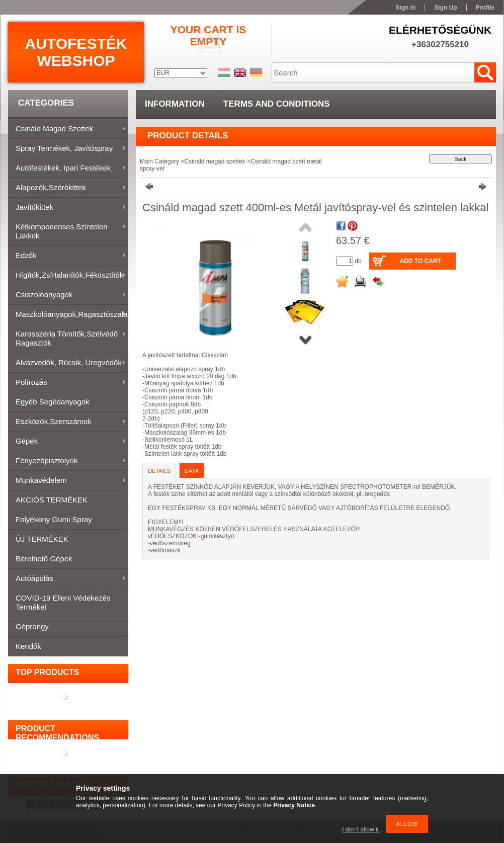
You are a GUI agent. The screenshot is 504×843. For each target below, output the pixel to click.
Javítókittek (67, 208)
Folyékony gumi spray (54, 519)
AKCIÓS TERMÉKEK (52, 500)
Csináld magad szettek (67, 129)
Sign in (405, 8)
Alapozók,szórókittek (67, 188)
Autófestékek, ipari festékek (67, 168)
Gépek (67, 442)
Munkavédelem (67, 481)
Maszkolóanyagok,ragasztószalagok (68, 315)
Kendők (28, 646)
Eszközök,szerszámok (67, 422)
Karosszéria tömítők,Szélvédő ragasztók (67, 338)
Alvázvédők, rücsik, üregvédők (67, 363)
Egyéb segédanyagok (53, 402)
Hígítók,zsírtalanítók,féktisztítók (67, 276)
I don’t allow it (360, 829)
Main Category (159, 161)
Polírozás (67, 383)
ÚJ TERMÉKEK (42, 539)
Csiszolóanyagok (67, 295)
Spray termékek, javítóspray (67, 149)
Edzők (67, 256)
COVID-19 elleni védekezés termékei (63, 602)
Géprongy (32, 626)
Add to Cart (420, 261)
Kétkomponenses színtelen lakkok (67, 231)
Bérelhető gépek (44, 559)
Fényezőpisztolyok (67, 461)
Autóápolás (67, 579)
